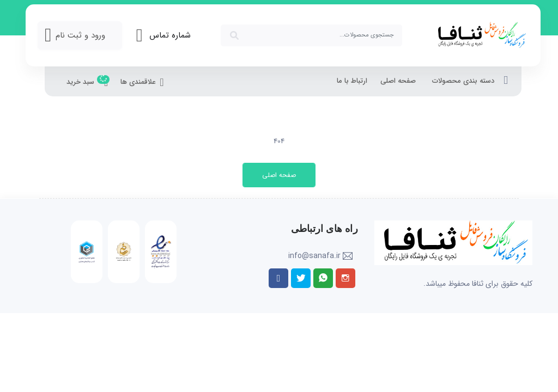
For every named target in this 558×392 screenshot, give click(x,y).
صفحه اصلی (398, 81)
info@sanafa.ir (314, 256)
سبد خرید (87, 83)
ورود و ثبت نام (80, 35)
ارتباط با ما (352, 81)
